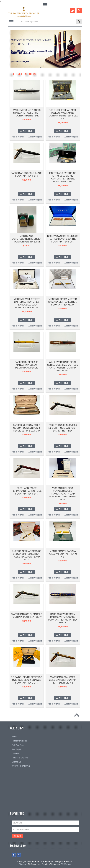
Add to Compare (35, 137)
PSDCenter (66, 864)
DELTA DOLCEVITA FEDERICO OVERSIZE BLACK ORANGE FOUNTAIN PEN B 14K (27, 680)
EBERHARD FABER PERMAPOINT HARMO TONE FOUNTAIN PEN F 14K (27, 491)
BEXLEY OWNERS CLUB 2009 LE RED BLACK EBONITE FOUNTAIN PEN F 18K (63, 239)
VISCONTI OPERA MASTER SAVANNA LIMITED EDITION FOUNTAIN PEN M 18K (63, 302)
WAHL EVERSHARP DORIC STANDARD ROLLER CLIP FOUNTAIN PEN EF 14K (27, 113)
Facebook (14, 855)
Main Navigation (11, 22)
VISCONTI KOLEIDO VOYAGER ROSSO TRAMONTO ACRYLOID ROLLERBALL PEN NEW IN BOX (63, 494)
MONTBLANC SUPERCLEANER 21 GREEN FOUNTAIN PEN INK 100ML (27, 239)
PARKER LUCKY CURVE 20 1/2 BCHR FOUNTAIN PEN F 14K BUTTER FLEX (63, 428)
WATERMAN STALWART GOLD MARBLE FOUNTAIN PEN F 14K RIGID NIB (63, 680)
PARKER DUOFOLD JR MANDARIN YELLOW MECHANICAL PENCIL (27, 365)
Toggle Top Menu (45, 4)
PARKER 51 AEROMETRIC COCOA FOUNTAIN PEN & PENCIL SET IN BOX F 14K (27, 428)
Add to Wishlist (18, 137)
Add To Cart (28, 131)
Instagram (19, 855)
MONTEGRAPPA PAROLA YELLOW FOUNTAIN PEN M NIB (63, 554)
